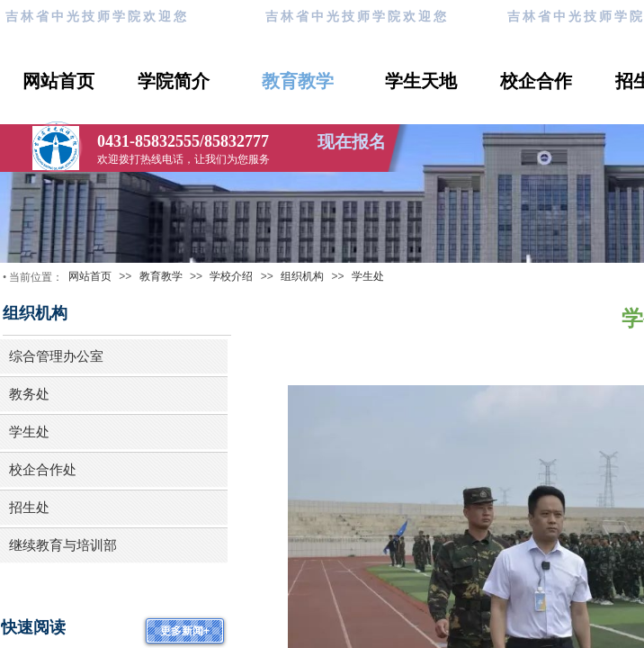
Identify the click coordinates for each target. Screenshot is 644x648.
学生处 (368, 276)
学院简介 (174, 81)
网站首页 (58, 81)
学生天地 (421, 81)
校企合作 (536, 81)
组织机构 (302, 276)
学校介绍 (231, 276)
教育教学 (298, 81)
